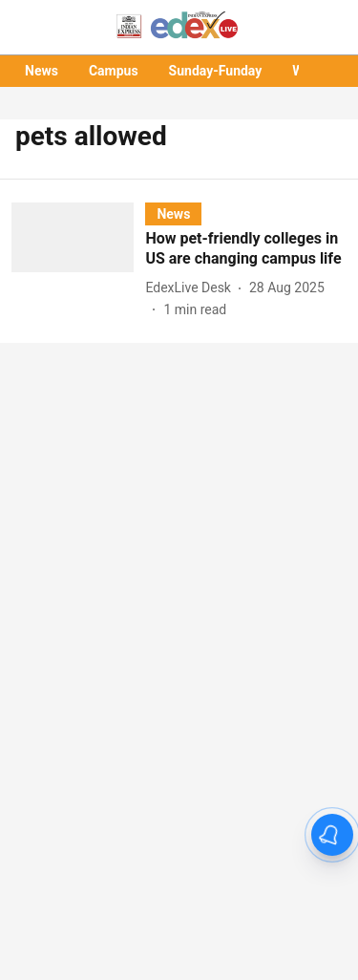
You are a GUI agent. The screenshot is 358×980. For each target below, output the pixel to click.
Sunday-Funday (216, 71)
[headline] (246, 249)
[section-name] (173, 213)
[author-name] (192, 288)
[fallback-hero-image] (78, 261)
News (42, 71)
